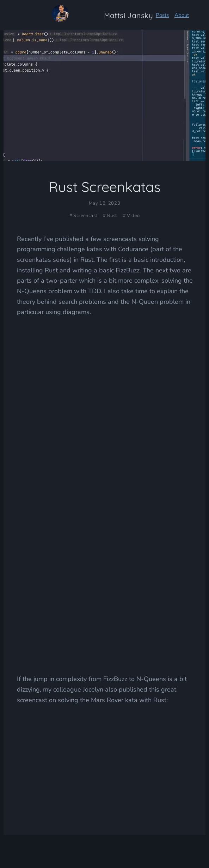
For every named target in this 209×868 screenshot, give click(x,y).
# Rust (110, 216)
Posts (162, 15)
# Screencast (84, 216)
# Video (131, 216)
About (182, 15)
